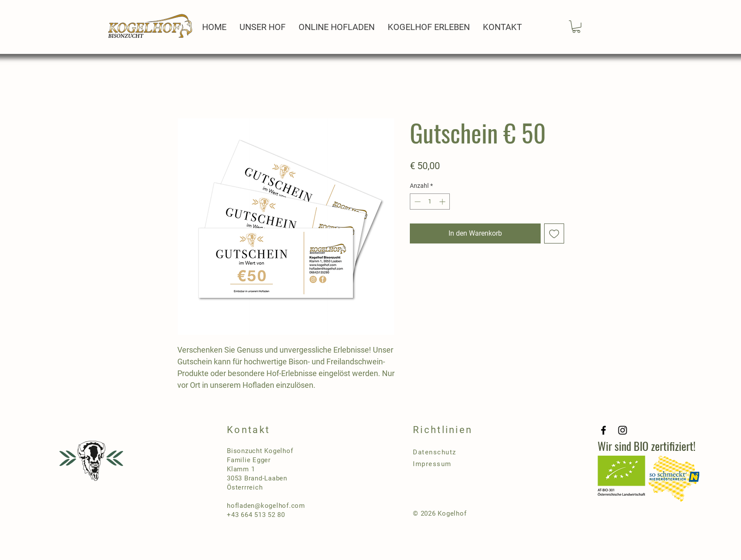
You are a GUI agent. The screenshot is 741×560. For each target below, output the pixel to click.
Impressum (432, 464)
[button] (576, 27)
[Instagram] (623, 430)
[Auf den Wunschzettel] (554, 233)
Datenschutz (435, 452)
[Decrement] (417, 202)
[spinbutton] (430, 202)
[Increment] (443, 202)
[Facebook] (603, 430)
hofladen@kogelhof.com (266, 506)
